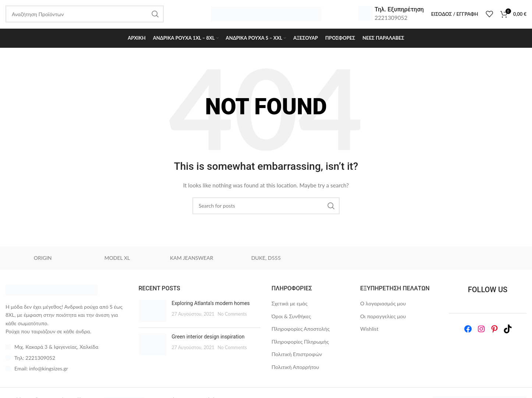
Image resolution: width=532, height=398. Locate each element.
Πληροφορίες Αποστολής (301, 334)
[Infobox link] (391, 16)
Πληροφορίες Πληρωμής (300, 346)
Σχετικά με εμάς (290, 308)
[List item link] (67, 363)
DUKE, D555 (266, 263)
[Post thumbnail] (152, 316)
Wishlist (369, 334)
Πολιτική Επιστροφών (297, 359)
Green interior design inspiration (208, 341)
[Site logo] (266, 16)
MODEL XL (117, 263)
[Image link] (52, 294)
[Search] (266, 211)
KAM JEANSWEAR (191, 263)
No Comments (232, 319)
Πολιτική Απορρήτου (295, 372)
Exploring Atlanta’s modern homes (211, 308)
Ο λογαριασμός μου (383, 308)
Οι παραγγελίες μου (383, 321)
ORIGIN (43, 263)
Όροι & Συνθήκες (291, 321)
